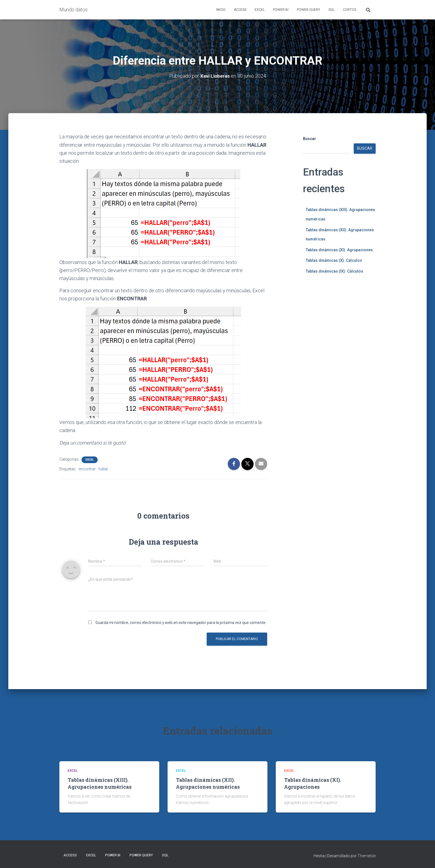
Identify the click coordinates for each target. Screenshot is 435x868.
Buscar (309, 139)
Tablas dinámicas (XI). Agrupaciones (339, 250)
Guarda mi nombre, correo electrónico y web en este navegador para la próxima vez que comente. (181, 622)
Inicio (221, 10)
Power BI (281, 10)
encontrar (87, 469)
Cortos (350, 10)
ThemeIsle (367, 856)
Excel (260, 10)
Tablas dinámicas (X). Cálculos (334, 260)
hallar (103, 469)
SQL (332, 10)
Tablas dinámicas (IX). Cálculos (334, 271)
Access (240, 10)
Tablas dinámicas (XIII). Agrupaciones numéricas (100, 783)
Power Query (308, 10)
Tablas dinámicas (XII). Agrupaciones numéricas (208, 783)
